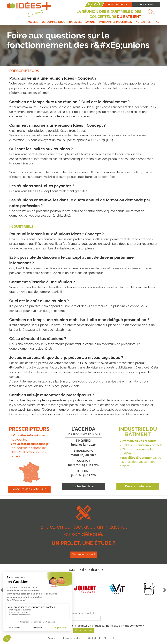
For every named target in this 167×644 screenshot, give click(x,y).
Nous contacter (118, 4)
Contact (92, 638)
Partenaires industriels (116, 22)
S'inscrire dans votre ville (29, 489)
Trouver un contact (84, 554)
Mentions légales (72, 638)
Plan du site (110, 638)
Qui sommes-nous (53, 22)
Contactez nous (83, 630)
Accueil (33, 22)
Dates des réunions (82, 22)
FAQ (157, 22)
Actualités (143, 22)
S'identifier (146, 4)
